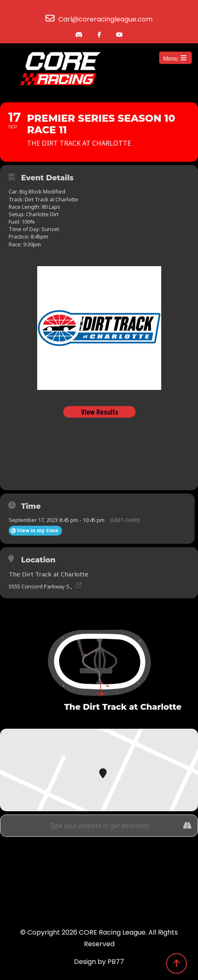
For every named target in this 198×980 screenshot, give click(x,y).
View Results (99, 412)
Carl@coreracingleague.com (105, 19)
